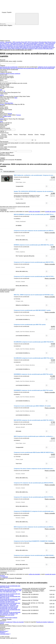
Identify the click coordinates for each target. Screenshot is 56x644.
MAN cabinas (8, 49)
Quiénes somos (4, 618)
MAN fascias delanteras (42, 47)
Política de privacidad (18, 622)
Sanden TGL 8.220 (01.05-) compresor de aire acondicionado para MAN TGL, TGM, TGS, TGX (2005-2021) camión (11, 590)
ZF (9, 43)
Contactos (15, 618)
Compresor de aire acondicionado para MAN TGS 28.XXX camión (10, 594)
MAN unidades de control (47, 46)
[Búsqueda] (27, 19)
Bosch (23, 42)
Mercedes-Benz (43, 42)
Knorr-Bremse (35, 42)
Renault (50, 42)
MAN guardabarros (29, 49)
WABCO (5, 43)
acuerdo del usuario (50, 212)
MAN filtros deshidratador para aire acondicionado (13, 46)
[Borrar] (1, 65)
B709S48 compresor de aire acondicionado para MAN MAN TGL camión (34, 245)
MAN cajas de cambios (13, 47)
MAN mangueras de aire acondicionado (23, 45)
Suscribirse (3, 210)
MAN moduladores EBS (18, 49)
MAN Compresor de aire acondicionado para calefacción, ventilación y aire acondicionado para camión (10, 614)
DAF (26, 42)
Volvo (1, 43)
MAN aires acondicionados (33, 46)
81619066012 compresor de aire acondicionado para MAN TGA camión (33, 374)
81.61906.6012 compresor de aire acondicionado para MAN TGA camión (34, 358)
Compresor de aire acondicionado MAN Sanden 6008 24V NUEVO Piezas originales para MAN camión (10, 600)
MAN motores (4, 47)
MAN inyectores (39, 49)
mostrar (3, 158)
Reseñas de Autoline (42, 622)
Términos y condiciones (6, 622)
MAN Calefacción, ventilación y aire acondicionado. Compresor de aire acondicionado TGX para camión (9, 607)
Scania (54, 42)
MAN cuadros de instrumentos (28, 47)
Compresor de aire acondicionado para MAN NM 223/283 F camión (32, 310)
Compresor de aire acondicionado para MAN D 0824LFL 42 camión (32, 406)
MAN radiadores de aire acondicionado (44, 45)
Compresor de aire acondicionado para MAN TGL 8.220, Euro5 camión (10, 604)
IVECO (29, 42)
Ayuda (10, 618)
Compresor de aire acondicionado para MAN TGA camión (30, 325)
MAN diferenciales (48, 49)
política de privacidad (34, 212)
